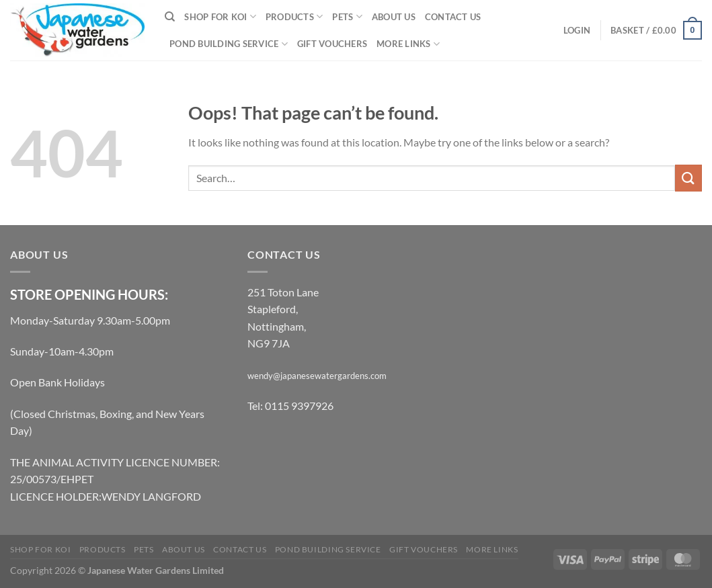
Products (294, 16)
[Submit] (688, 178)
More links (408, 44)
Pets (347, 16)
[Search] (170, 17)
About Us (394, 17)
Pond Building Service (229, 44)
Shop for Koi (220, 16)
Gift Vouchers (332, 44)
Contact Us (453, 17)
